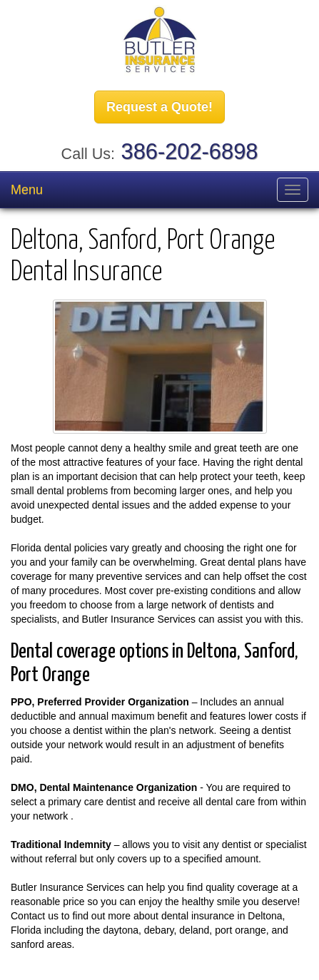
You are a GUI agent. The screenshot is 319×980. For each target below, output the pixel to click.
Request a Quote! (159, 107)
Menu (27, 190)
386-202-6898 (190, 152)
